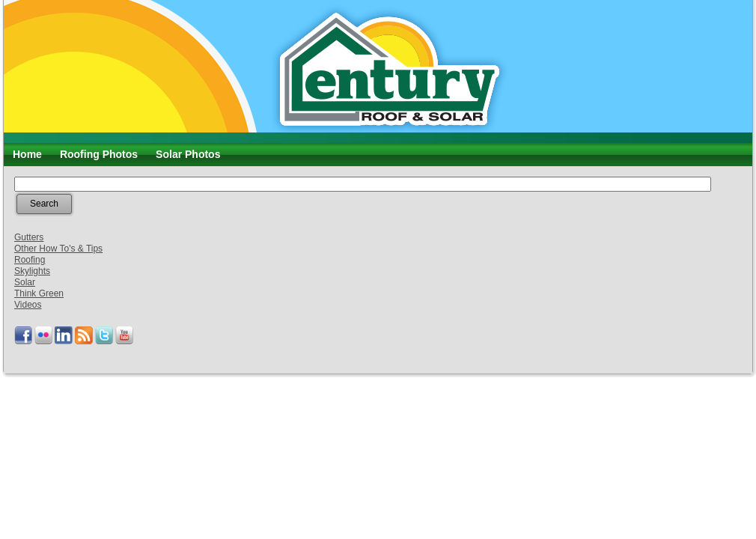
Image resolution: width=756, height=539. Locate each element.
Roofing (30, 260)
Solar (25, 282)
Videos (28, 305)
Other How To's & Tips (58, 249)
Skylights (32, 271)
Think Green (39, 293)
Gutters (29, 237)
